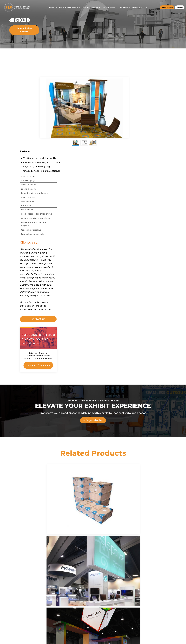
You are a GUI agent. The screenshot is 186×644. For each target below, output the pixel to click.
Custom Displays (147, 106)
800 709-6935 (45, 605)
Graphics (139, 8)
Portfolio (74, 620)
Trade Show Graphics (159, 469)
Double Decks (145, 110)
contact (179, 8)
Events (97, 8)
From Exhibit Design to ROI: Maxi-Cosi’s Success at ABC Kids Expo (105, 588)
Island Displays (144, 98)
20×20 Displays (144, 93)
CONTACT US (155, 228)
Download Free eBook (154, 274)
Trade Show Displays (71, 8)
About (54, 8)
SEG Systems (129, 460)
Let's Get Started (93, 335)
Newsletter (123, 605)
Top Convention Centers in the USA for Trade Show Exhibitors (105, 598)
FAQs (145, 581)
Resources (75, 581)
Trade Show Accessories (149, 143)
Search (122, 610)
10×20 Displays (144, 89)
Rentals (87, 8)
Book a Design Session (25, 38)
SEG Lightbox (40, 469)
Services (126, 8)
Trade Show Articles (79, 608)
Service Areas (111, 8)
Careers (122, 591)
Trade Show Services (129, 469)
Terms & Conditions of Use (113, 640)
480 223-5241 (44, 623)
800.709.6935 (166, 8)
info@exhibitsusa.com (44, 612)
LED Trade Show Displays (159, 460)
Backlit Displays (70, 469)
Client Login (75, 625)
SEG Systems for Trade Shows (152, 127)
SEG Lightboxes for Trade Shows (153, 122)
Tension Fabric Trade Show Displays (150, 133)
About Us (123, 581)
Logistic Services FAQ (152, 608)
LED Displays (143, 118)
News (97, 581)
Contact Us (123, 615)
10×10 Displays (144, 85)
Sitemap (122, 620)
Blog (120, 600)
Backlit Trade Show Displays (151, 102)
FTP (148, 8)
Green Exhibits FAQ (151, 612)
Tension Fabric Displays (100, 460)
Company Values (126, 586)
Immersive (143, 114)
